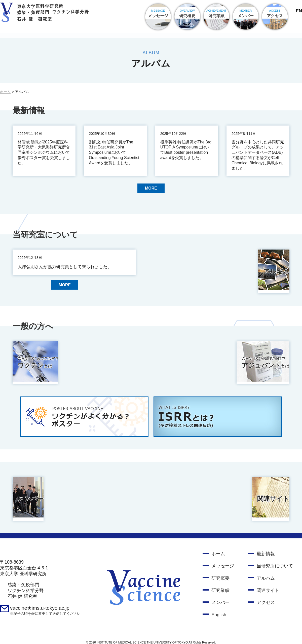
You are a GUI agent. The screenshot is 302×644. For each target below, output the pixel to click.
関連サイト (183, 496)
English (219, 610)
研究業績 (220, 586)
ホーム (5, 92)
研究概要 (220, 574)
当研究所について (275, 561)
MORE (151, 189)
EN (299, 11)
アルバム (180, 270)
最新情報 (266, 549)
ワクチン (79, 362)
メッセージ (223, 561)
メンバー (31, 496)
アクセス (266, 598)
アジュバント (228, 362)
